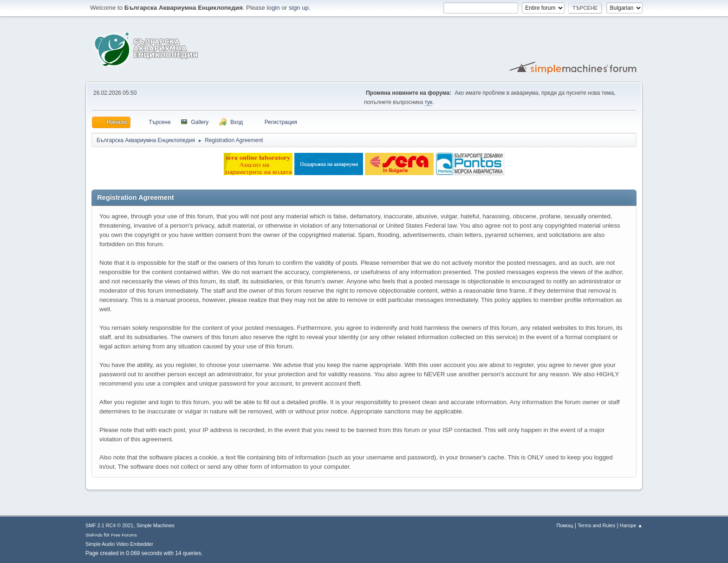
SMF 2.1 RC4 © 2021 (109, 525)
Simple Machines (156, 525)
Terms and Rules (596, 525)
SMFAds (94, 535)
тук (428, 102)
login (273, 8)
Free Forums (124, 535)
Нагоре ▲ (631, 525)
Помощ (565, 525)
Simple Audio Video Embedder (119, 544)
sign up (299, 8)
